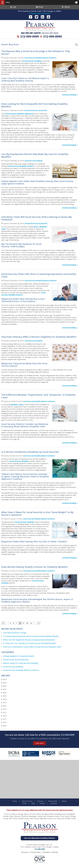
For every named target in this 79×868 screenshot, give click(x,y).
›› (39, 623)
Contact (42, 803)
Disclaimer (46, 852)
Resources (25, 852)
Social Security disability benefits (20, 166)
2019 (4, 696)
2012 (4, 716)
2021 (4, 689)
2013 (4, 712)
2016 (4, 706)
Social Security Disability (34, 161)
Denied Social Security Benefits (36, 110)
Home (15, 801)
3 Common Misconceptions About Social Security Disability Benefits (31, 636)
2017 (4, 703)
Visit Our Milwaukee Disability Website (39, 838)
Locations (54, 803)
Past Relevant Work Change (15, 633)
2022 (4, 686)
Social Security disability (32, 61)
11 (31, 623)
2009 (4, 726)
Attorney (40, 801)
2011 (4, 719)
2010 (4, 722)
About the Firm (27, 801)
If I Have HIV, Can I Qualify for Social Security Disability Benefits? (30, 643)
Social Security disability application (19, 114)
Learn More (40, 743)
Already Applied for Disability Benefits (19, 656)
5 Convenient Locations (39, 13)
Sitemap (55, 852)
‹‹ (3, 623)
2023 (4, 683)
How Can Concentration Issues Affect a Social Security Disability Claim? (32, 647)
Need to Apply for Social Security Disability (21, 663)
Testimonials (53, 801)
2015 (4, 709)
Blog (33, 803)
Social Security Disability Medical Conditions (40, 58)
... (7, 623)
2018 (4, 699)
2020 (4, 693)
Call (13, 7)
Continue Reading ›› (70, 95)
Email (39, 7)
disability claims (17, 405)
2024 (4, 679)
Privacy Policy (35, 852)
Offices (66, 7)
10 (27, 623)
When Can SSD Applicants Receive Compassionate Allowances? (29, 640)
